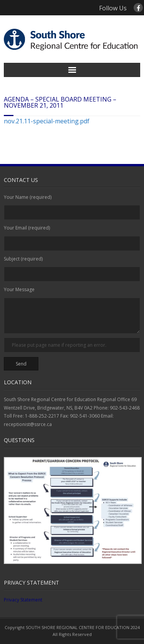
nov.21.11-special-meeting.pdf (47, 121)
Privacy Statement (23, 600)
